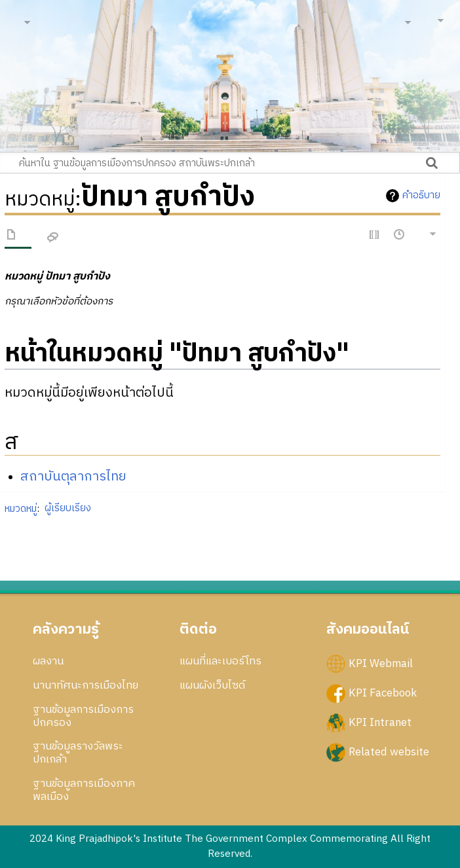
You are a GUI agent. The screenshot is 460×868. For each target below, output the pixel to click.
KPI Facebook (383, 693)
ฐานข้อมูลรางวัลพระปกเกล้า (78, 753)
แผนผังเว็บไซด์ (212, 685)
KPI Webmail (381, 664)
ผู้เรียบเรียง (68, 508)
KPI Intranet (380, 723)
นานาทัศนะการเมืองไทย (86, 685)
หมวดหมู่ (21, 508)
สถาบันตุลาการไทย (73, 477)
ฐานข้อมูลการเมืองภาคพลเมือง (84, 790)
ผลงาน (48, 661)
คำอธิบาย (421, 196)
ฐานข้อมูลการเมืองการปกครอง (83, 716)
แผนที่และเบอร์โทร (220, 661)
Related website (389, 752)
